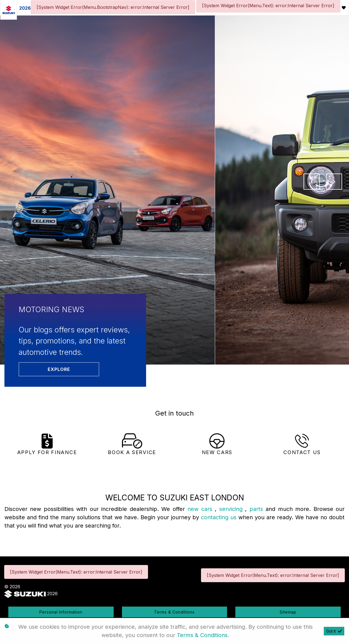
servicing (232, 509)
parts (258, 509)
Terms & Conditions (174, 612)
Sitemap (288, 612)
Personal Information (61, 612)
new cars (201, 509)
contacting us (220, 517)
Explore (59, 369)
